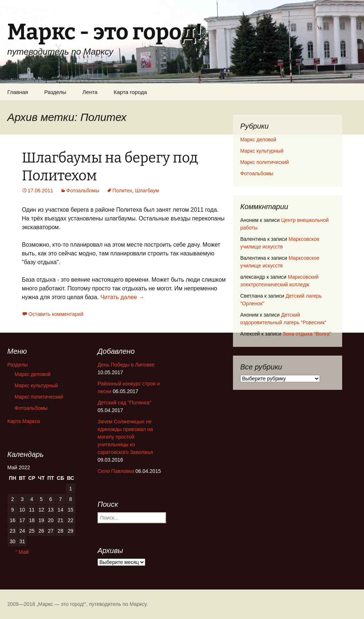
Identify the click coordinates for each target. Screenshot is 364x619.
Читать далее (122, 297)
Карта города (130, 92)
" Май (22, 552)
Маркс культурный (262, 151)
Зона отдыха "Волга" (307, 334)
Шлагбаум (147, 191)
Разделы (55, 92)
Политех (122, 191)
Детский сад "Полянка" (124, 403)
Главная (18, 92)
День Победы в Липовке (126, 365)
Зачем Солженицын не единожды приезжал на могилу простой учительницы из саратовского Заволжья (125, 437)
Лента (90, 92)
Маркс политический (265, 162)
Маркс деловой (258, 140)
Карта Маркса (24, 421)
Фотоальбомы (83, 191)
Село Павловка (116, 471)
